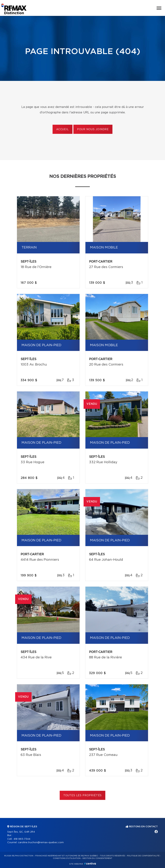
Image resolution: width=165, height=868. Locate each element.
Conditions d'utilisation (67, 858)
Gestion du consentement (97, 858)
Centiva (90, 864)
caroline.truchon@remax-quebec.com (41, 843)
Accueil (63, 129)
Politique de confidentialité (143, 856)
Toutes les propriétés (83, 796)
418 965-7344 (22, 839)
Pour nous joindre (93, 129)
